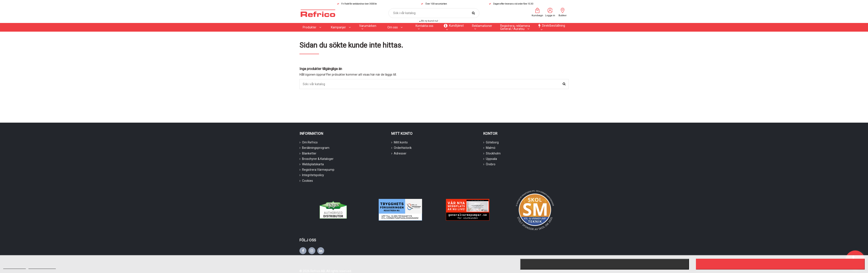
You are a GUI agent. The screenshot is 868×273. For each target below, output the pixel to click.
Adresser (400, 153)
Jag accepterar (780, 264)
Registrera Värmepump (318, 170)
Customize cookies (42, 267)
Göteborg (492, 142)
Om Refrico (310, 142)
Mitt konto (401, 142)
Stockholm (493, 153)
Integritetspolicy (313, 175)
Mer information (15, 267)
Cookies (307, 181)
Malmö (491, 148)
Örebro (491, 164)
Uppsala (491, 159)
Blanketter (309, 153)
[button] (341, 27)
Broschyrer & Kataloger (318, 159)
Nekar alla (605, 264)
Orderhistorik (403, 148)
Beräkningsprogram (316, 148)
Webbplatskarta (313, 164)
